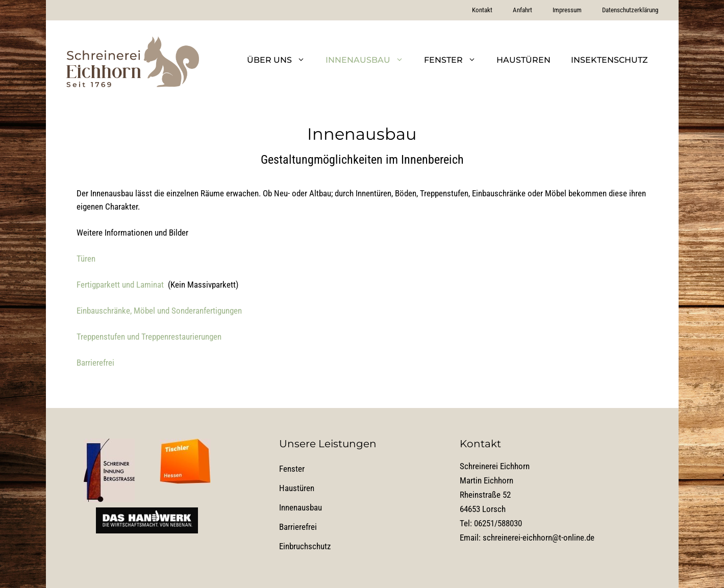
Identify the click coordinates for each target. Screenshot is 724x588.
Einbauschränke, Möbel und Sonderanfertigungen (159, 311)
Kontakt (482, 10)
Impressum (567, 10)
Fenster (455, 60)
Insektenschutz (609, 60)
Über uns (281, 60)
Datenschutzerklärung (630, 10)
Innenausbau (370, 60)
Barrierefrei (95, 363)
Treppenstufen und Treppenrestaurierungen (149, 337)
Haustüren (523, 60)
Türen (86, 259)
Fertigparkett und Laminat (120, 285)
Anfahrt (522, 10)
